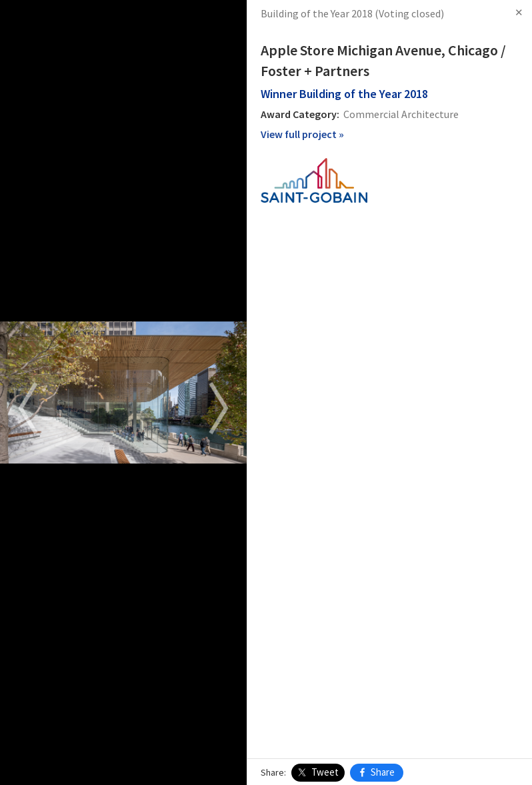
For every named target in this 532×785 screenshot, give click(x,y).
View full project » (302, 134)
